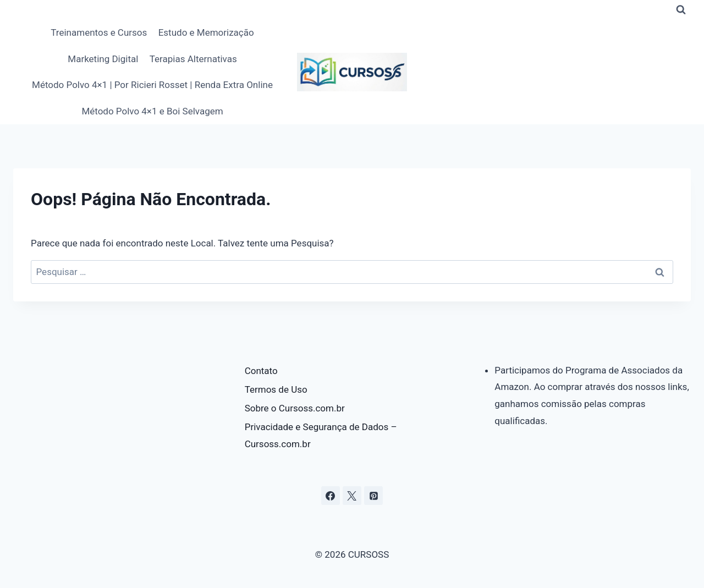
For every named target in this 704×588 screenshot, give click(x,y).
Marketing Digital (103, 59)
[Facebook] (331, 496)
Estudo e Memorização (206, 32)
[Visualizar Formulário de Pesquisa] (681, 10)
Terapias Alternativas (193, 59)
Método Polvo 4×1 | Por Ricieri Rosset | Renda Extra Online (152, 85)
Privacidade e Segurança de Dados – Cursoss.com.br (321, 435)
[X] (352, 496)
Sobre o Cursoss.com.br (295, 408)
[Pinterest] (373, 496)
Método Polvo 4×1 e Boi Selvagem (152, 111)
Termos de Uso (276, 389)
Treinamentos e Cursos (99, 32)
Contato (261, 371)
